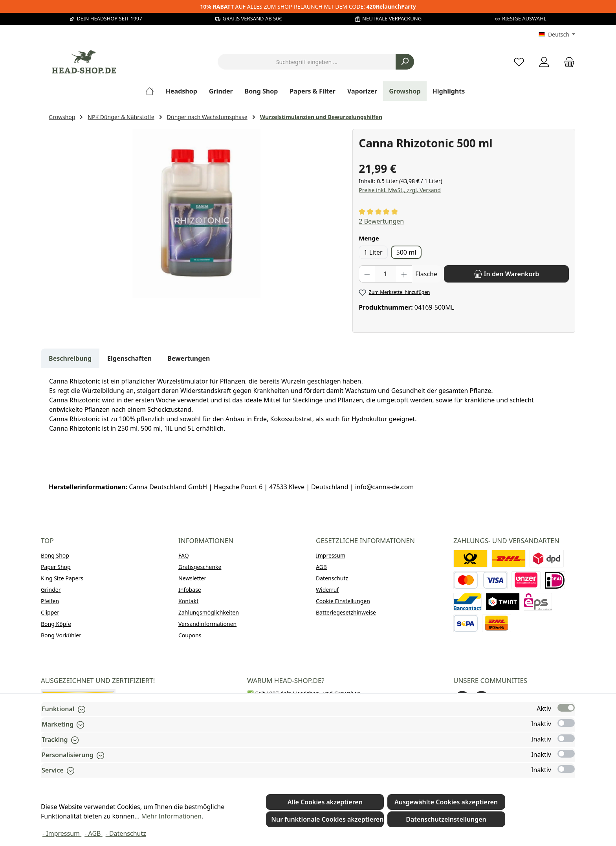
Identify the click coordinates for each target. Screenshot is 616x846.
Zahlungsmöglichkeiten (209, 612)
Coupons (190, 635)
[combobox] (307, 62)
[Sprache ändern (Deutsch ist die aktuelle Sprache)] (557, 35)
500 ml (406, 252)
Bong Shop (55, 555)
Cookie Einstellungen (343, 601)
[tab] (70, 358)
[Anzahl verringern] (367, 274)
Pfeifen (50, 601)
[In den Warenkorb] (506, 274)
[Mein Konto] (544, 62)
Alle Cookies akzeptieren (325, 802)
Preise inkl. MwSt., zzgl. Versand (400, 190)
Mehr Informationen (171, 816)
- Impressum (62, 833)
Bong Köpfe (56, 624)
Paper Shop (56, 567)
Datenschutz (332, 578)
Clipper (50, 612)
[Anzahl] (386, 274)
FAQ (184, 555)
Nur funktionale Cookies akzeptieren (327, 819)
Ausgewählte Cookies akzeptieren (446, 802)
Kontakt (188, 601)
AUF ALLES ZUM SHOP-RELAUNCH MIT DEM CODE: (308, 6)
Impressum (331, 555)
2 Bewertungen (381, 221)
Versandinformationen (207, 624)
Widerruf (327, 590)
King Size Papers (62, 578)
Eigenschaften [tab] (129, 358)
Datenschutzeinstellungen (446, 819)
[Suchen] (405, 62)
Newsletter (192, 578)
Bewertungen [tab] (189, 358)
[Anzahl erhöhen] (404, 274)
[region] (197, 213)
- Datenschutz (126, 833)
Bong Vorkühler (61, 635)
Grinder (51, 590)
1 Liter (373, 252)
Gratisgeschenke (200, 567)
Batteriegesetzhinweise (346, 612)
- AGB (93, 833)
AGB (321, 567)
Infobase (190, 590)
